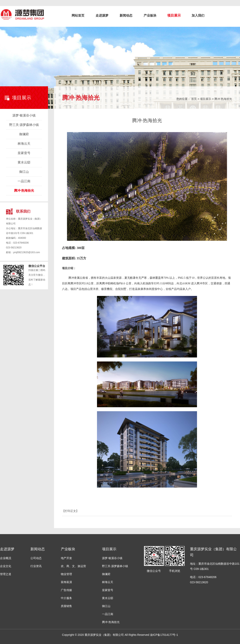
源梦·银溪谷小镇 (24, 115)
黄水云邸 (24, 162)
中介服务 (66, 598)
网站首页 (78, 15)
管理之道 (6, 574)
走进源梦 (102, 15)
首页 (194, 99)
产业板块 (150, 15)
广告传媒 (66, 590)
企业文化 (6, 566)
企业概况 (6, 558)
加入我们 (198, 15)
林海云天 (24, 144)
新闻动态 (126, 15)
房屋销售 (66, 606)
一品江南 (24, 181)
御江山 (24, 172)
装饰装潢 (66, 582)
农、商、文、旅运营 (73, 566)
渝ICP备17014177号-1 (164, 635)
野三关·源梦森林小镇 (24, 125)
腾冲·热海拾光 (24, 191)
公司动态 (36, 558)
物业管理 (66, 574)
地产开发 (66, 558)
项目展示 (174, 15)
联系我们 (23, 211)
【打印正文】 (70, 511)
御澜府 (24, 134)
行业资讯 (36, 566)
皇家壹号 (24, 153)
